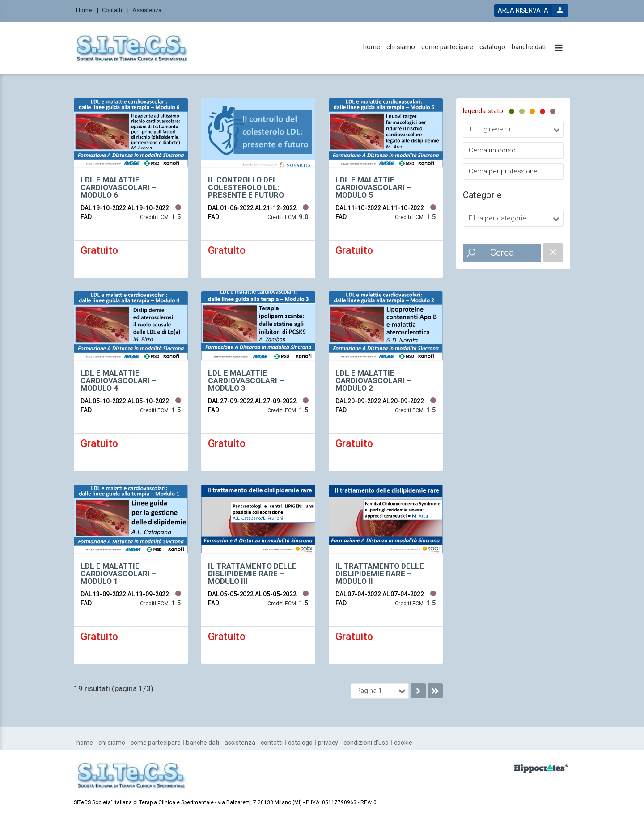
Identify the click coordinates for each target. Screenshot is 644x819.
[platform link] (133, 48)
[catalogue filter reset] (553, 253)
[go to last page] (435, 691)
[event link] (131, 188)
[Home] (87, 10)
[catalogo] (492, 47)
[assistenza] (240, 743)
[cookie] (403, 743)
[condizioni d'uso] (366, 743)
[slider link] (541, 768)
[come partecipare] (447, 47)
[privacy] (328, 743)
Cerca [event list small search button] (502, 253)
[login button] (531, 11)
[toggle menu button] (559, 49)
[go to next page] (418, 691)
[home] (372, 47)
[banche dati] (529, 47)
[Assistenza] (150, 10)
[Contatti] (115, 10)
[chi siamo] (401, 47)
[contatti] (272, 743)
